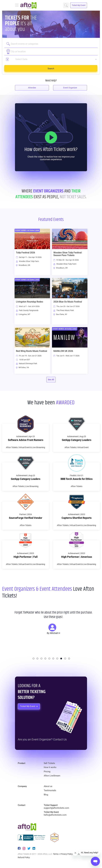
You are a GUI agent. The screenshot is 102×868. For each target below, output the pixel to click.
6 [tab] (53, 659)
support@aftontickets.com (56, 808)
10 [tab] (69, 659)
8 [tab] (61, 659)
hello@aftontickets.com (55, 815)
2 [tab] (37, 659)
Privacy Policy (66, 854)
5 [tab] (49, 659)
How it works (50, 767)
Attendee (32, 88)
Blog (46, 795)
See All (51, 380)
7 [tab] (57, 659)
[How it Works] (51, 137)
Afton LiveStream (52, 776)
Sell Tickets (49, 763)
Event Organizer (70, 88)
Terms (56, 854)
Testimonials (50, 790)
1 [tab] (33, 659)
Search (66, 5)
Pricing (47, 772)
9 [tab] (65, 659)
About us (48, 786)
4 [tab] (45, 659)
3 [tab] (41, 659)
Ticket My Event (79, 5)
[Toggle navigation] (18, 5)
